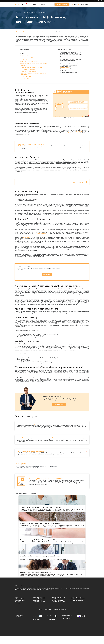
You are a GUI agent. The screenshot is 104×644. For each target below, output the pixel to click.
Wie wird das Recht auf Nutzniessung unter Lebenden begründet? (33, 64)
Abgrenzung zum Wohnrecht (29, 58)
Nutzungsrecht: (27, 237)
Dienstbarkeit (47, 160)
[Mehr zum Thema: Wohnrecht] (86, 182)
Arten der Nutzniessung (26, 60)
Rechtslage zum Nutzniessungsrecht (29, 54)
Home (34, 4)
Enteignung (79, 132)
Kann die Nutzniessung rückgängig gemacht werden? (31, 452)
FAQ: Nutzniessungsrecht (26, 77)
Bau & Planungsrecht (27, 13)
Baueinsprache (72, 133)
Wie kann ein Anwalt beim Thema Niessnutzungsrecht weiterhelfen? (33, 74)
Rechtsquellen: (26, 79)
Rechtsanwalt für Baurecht (54, 269)
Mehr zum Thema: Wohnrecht (77, 182)
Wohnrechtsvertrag (19, 374)
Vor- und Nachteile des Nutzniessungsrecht (31, 67)
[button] (52, 423)
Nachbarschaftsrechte (43, 234)
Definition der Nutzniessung (29, 56)
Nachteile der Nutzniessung (29, 71)
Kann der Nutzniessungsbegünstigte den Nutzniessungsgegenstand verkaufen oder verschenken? (43, 438)
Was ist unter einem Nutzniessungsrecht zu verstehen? (31, 424)
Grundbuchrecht (65, 68)
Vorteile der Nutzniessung (28, 69)
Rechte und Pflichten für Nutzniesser (29, 62)
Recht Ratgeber (44, 4)
